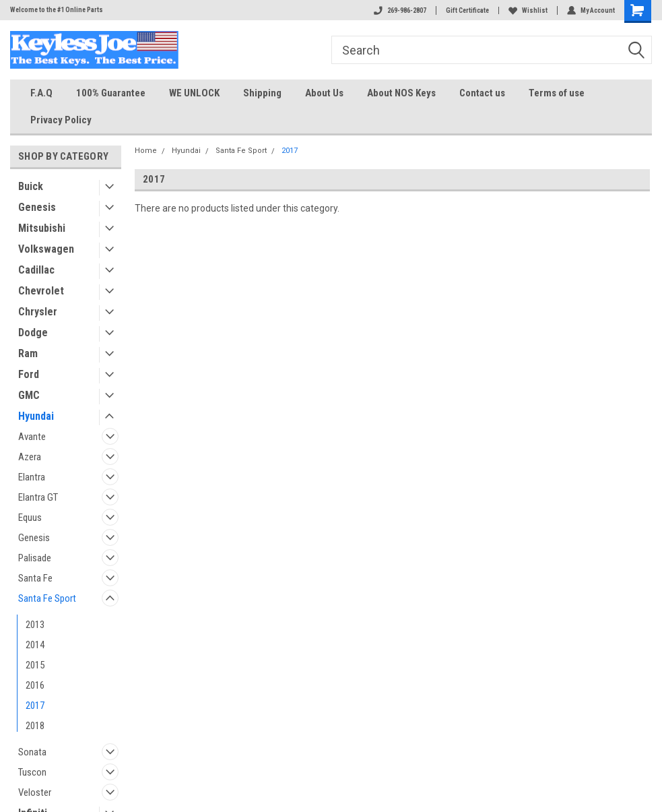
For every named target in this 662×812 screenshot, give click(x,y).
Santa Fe (35, 578)
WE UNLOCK (194, 93)
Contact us (482, 93)
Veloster (35, 792)
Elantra (32, 477)
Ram (28, 353)
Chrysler (38, 312)
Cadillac (36, 270)
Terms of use (557, 93)
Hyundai (36, 416)
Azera (30, 457)
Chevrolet (41, 291)
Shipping (262, 93)
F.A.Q (41, 93)
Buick (31, 186)
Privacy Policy (61, 120)
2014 (35, 645)
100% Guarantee (111, 93)
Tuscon (32, 772)
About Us (324, 93)
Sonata (32, 752)
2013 (35, 625)
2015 (35, 665)
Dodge (33, 333)
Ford (29, 374)
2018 (35, 726)
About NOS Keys (401, 93)
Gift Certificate (467, 10)
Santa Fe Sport (47, 598)
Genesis (37, 207)
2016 (35, 685)
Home (146, 151)
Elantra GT (38, 497)
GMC (29, 395)
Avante (32, 437)
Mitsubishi (42, 228)
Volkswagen (46, 249)
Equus (30, 518)
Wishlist (528, 10)
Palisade (35, 558)
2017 (35, 706)
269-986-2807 (400, 10)
